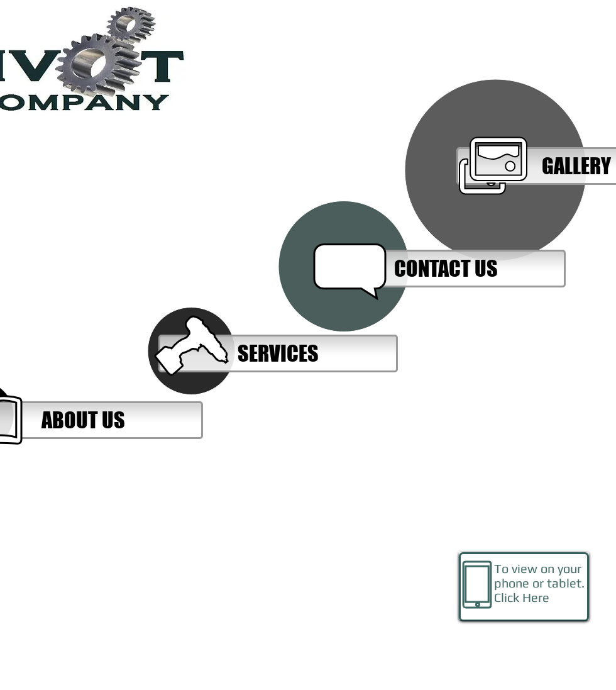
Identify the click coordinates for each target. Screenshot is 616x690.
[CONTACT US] (446, 269)
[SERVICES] (278, 353)
